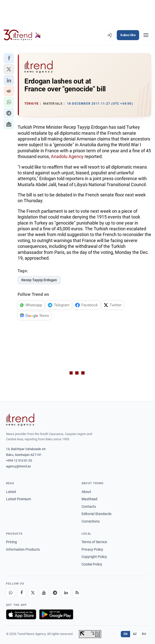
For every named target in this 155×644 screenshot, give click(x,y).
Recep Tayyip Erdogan (39, 280)
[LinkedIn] (66, 593)
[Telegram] (55, 593)
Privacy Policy (92, 549)
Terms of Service (94, 542)
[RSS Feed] (77, 593)
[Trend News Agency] (20, 420)
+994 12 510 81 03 (19, 460)
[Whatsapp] (11, 593)
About (86, 492)
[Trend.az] (22, 35)
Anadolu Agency (68, 156)
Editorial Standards (96, 514)
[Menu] (146, 35)
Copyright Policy (94, 557)
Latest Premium (18, 499)
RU (144, 634)
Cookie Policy (92, 564)
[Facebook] (22, 593)
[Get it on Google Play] (56, 614)
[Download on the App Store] (21, 614)
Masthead (89, 499)
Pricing (11, 542)
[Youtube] (44, 593)
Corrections (91, 521)
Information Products (23, 549)
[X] (33, 593)
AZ (135, 634)
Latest (11, 492)
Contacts (89, 507)
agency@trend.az (18, 466)
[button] (9, 58)
